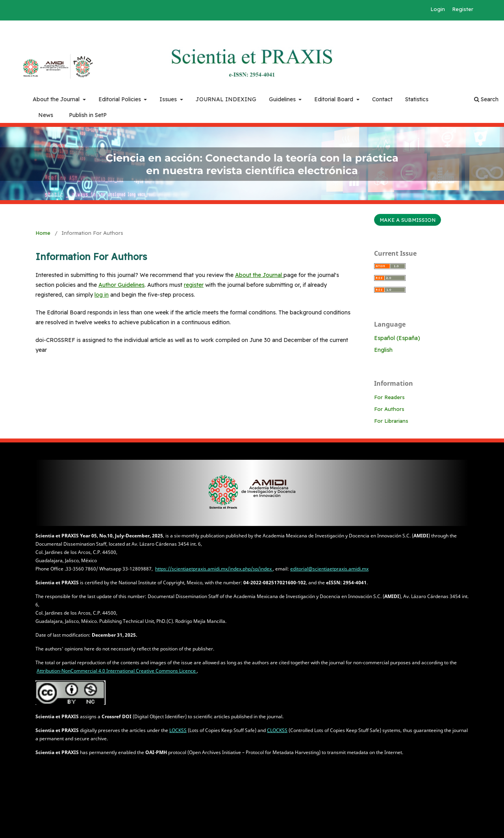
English (383, 350)
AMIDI (41, 68)
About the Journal (57, 99)
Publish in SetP (88, 115)
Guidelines (283, 99)
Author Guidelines (121, 285)
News (46, 115)
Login (438, 9)
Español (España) (397, 338)
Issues (169, 99)
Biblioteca (83, 67)
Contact (382, 99)
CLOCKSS (277, 730)
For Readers (389, 397)
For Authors (389, 409)
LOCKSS (178, 730)
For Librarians (391, 421)
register (194, 285)
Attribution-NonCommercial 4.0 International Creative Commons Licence (117, 671)
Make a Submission (408, 220)
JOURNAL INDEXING (226, 99)
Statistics (417, 99)
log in (102, 295)
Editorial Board (334, 99)
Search (486, 99)
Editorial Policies (120, 99)
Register (463, 9)
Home (43, 233)
